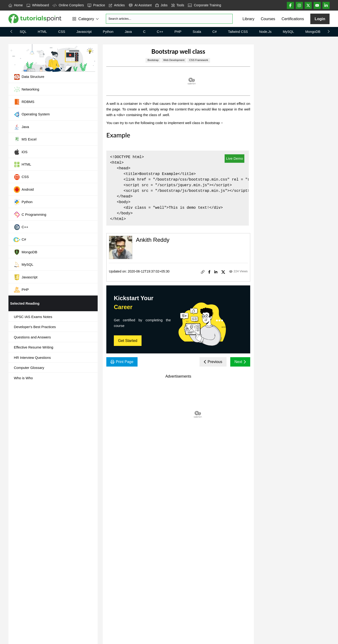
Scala (197, 32)
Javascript (84, 32)
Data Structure (29, 77)
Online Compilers (68, 5)
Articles (117, 5)
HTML (42, 32)
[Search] (169, 19)
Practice (96, 5)
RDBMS (24, 102)
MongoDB (313, 32)
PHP (178, 32)
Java (128, 32)
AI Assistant (140, 5)
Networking (26, 89)
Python (108, 32)
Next (240, 362)
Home (16, 5)
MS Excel (25, 140)
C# (215, 32)
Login (320, 19)
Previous (213, 362)
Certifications (293, 19)
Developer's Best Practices (35, 327)
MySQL (288, 32)
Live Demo (234, 158)
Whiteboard (38, 5)
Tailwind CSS (238, 32)
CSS (62, 32)
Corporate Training (204, 5)
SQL (23, 32)
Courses (268, 19)
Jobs (161, 5)
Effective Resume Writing (34, 347)
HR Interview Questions (32, 358)
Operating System (32, 114)
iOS (20, 152)
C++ (160, 32)
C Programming (30, 215)
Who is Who (23, 378)
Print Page (122, 362)
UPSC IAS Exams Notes (33, 317)
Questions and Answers (32, 337)
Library (248, 19)
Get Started (128, 341)
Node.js (265, 32)
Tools (178, 5)
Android (24, 189)
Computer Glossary (29, 368)
